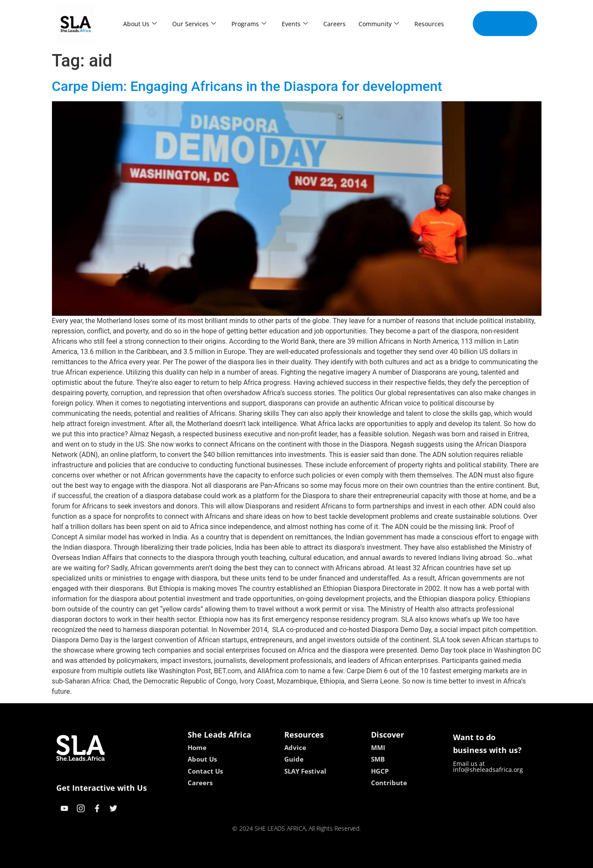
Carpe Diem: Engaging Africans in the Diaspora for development (247, 86)
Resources (429, 24)
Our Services (194, 24)
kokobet (242, 858)
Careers (335, 24)
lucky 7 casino (318, 858)
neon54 (352, 858)
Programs (249, 24)
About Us (140, 24)
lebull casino (275, 858)
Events (295, 24)
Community (379, 24)
